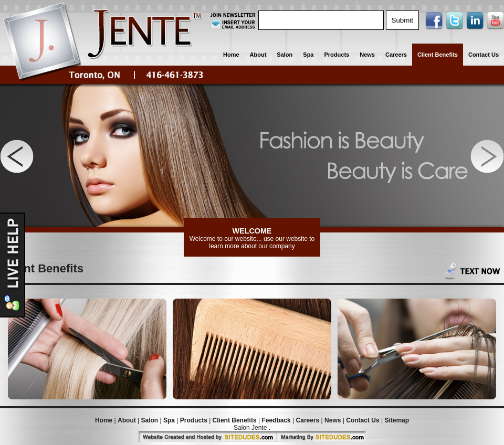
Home (231, 55)
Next (487, 156)
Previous (17, 156)
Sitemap (397, 420)
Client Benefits (438, 55)
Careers (396, 55)
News (367, 55)
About (258, 55)
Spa (308, 55)
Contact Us (484, 55)
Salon (285, 55)
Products (337, 55)
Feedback (276, 420)
